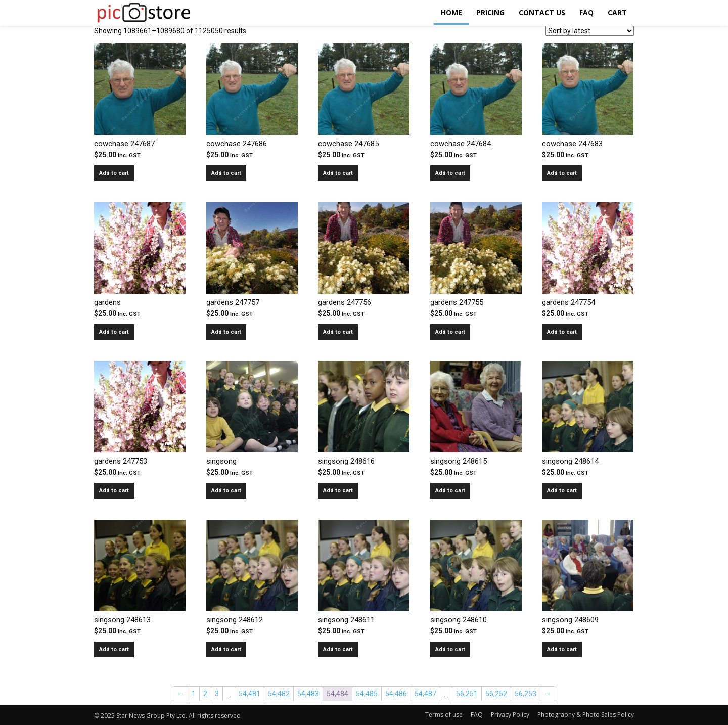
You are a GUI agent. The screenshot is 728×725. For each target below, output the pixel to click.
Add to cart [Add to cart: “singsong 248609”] (562, 649)
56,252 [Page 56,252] (496, 694)
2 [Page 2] (205, 694)
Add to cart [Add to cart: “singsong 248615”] (450, 491)
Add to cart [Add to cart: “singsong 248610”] (450, 649)
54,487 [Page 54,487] (425, 694)
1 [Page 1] (194, 694)
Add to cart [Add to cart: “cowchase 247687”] (114, 173)
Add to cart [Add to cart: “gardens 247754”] (562, 332)
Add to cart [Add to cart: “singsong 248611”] (338, 649)
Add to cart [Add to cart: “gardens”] (114, 332)
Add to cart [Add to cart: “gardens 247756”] (338, 332)
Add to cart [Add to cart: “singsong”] (226, 491)
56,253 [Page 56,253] (526, 694)
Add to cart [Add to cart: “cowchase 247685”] (338, 173)
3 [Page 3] (217, 694)
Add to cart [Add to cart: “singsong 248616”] (338, 491)
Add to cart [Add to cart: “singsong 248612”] (226, 649)
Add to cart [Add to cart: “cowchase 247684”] (450, 173)
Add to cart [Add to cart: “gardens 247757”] (226, 332)
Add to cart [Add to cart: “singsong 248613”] (114, 649)
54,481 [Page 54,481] (249, 694)
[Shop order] (590, 31)
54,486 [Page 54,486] (396, 694)
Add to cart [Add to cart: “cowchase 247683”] (562, 173)
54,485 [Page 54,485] (367, 694)
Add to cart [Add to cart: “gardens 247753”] (114, 491)
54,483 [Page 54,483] (308, 694)
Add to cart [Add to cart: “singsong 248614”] (562, 491)
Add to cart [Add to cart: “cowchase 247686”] (226, 173)
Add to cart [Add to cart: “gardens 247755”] (450, 332)
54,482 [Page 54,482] (279, 694)
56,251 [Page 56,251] (467, 694)
